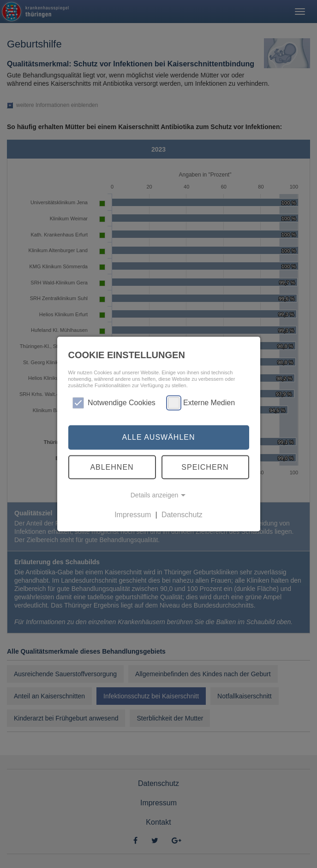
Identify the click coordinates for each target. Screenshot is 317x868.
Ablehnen (112, 467)
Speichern (205, 467)
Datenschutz (182, 515)
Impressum (133, 515)
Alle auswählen (158, 437)
